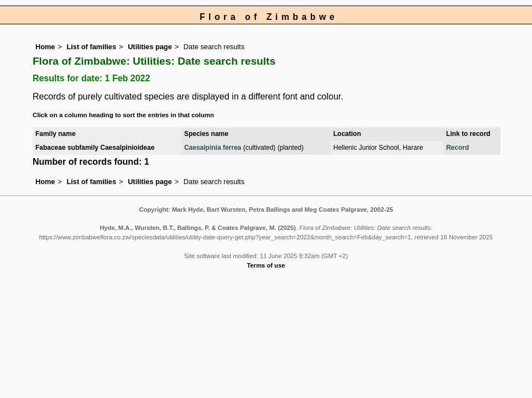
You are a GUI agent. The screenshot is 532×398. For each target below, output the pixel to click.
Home (45, 47)
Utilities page (150, 47)
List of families (91, 47)
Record (458, 148)
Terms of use (266, 265)
